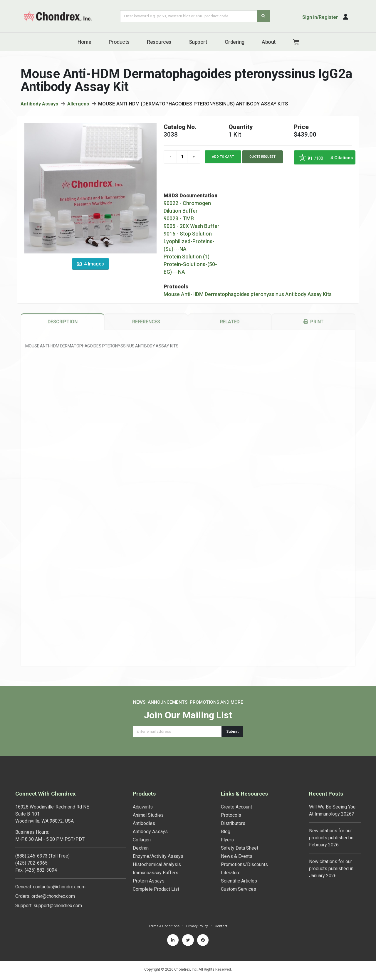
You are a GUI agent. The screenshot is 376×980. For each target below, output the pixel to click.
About (269, 42)
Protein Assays (149, 881)
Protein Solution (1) (187, 258)
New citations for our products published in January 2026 (331, 869)
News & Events (237, 856)
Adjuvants (143, 807)
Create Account (236, 807)
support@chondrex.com (58, 906)
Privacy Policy (198, 926)
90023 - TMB (179, 220)
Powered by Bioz (300, 173)
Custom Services (239, 889)
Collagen (142, 840)
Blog (226, 832)
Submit (232, 731)
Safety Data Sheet (240, 848)
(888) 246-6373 (31, 856)
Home (84, 42)
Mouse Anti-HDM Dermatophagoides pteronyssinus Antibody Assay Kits (248, 296)
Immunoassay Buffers (156, 873)
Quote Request (262, 158)
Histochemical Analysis (157, 864)
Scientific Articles (239, 881)
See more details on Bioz (341, 173)
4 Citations (342, 159)
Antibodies (144, 823)
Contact (223, 926)
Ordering (235, 42)
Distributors (233, 823)
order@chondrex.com (53, 896)
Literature (231, 873)
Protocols (231, 815)
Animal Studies (148, 815)
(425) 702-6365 (31, 863)
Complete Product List (156, 889)
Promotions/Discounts (244, 864)
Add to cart (223, 158)
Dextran (141, 848)
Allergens (78, 105)
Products (119, 42)
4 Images (90, 266)
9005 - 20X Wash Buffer (192, 228)
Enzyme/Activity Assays (158, 856)
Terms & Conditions (163, 926)
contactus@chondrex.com (59, 887)
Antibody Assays (39, 105)
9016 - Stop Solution (188, 236)
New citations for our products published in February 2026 (331, 838)
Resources (159, 42)
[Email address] (177, 731)
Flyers (227, 840)
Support (198, 42)
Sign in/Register (320, 17)
